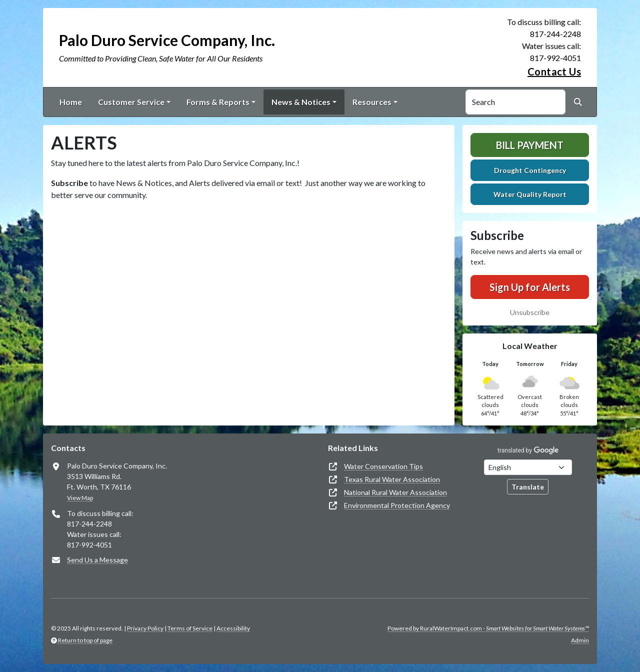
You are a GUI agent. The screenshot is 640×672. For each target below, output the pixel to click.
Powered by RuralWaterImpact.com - (488, 628)
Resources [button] (372, 102)
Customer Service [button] (131, 102)
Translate (528, 487)
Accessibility (233, 628)
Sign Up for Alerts (530, 287)
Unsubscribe (530, 312)
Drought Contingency (530, 170)
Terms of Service (190, 628)
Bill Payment (530, 145)
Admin (580, 640)
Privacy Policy (145, 628)
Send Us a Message (97, 560)
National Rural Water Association (395, 492)
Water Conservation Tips (383, 466)
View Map (80, 498)
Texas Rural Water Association (392, 479)
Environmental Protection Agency (397, 505)
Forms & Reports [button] (218, 102)
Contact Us (554, 71)
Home (71, 102)
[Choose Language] (528, 467)
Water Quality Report (530, 194)
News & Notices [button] (301, 102)
